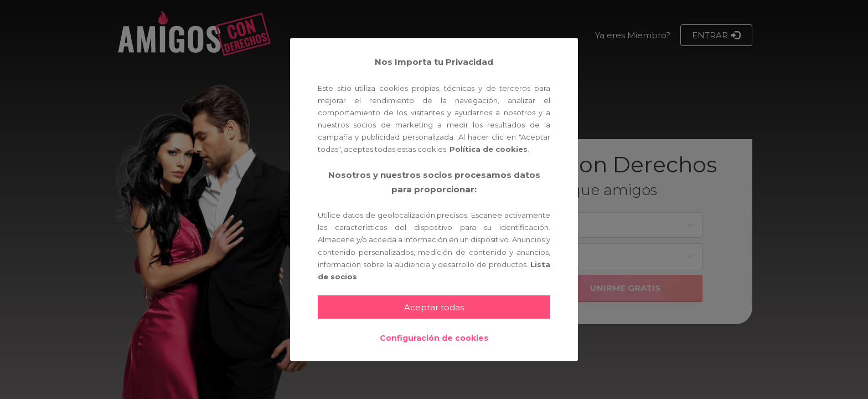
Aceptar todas (434, 307)
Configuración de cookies (434, 338)
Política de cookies (489, 149)
